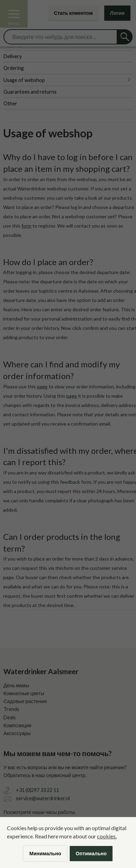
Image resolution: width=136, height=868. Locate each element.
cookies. (107, 836)
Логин (117, 13)
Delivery (13, 56)
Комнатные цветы (24, 693)
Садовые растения (25, 701)
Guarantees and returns (30, 92)
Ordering (14, 68)
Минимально (45, 853)
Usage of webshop (24, 80)
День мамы (16, 685)
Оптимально (91, 853)
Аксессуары (17, 733)
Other (10, 103)
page (42, 386)
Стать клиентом (73, 13)
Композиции (17, 725)
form (69, 568)
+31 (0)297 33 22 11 (37, 790)
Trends (11, 709)
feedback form (76, 482)
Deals (10, 717)
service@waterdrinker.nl (43, 798)
